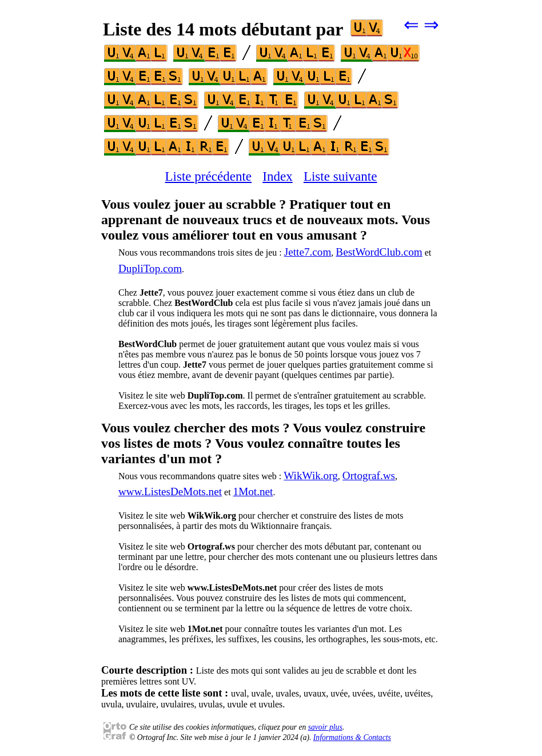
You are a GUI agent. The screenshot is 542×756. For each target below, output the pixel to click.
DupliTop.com (150, 268)
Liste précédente (209, 176)
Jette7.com (308, 252)
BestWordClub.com (379, 252)
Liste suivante (340, 176)
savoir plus (325, 727)
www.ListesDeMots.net (170, 492)
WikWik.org (311, 476)
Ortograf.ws (369, 476)
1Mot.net (253, 492)
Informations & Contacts (352, 737)
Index (277, 176)
